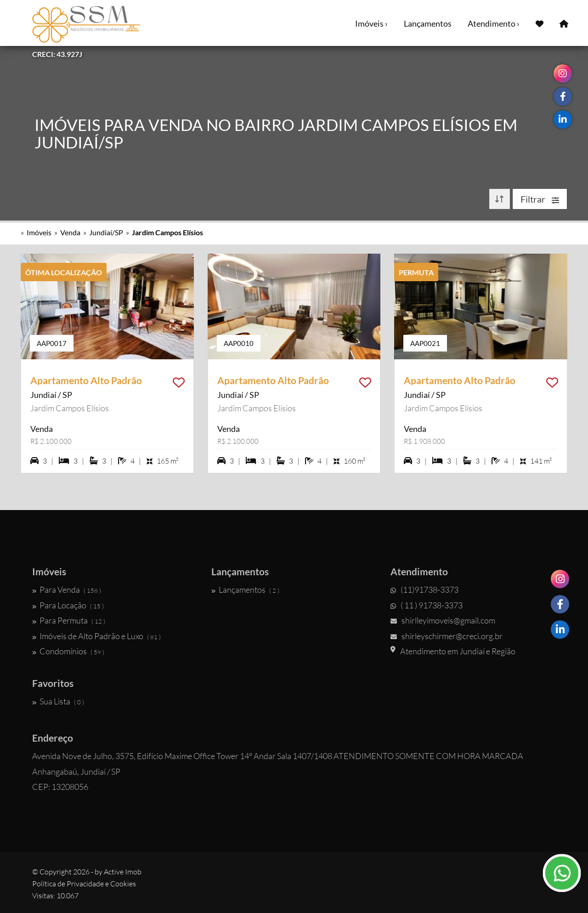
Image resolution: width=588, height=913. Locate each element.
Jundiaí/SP (106, 232)
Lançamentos (428, 23)
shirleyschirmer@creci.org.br (447, 636)
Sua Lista (58, 701)
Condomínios (68, 651)
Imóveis (39, 232)
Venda (70, 232)
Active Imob (123, 872)
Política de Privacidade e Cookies (84, 884)
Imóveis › (371, 23)
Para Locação (68, 605)
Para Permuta (69, 620)
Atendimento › (494, 23)
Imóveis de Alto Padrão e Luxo (96, 636)
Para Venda (67, 590)
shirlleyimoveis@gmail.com (443, 620)
